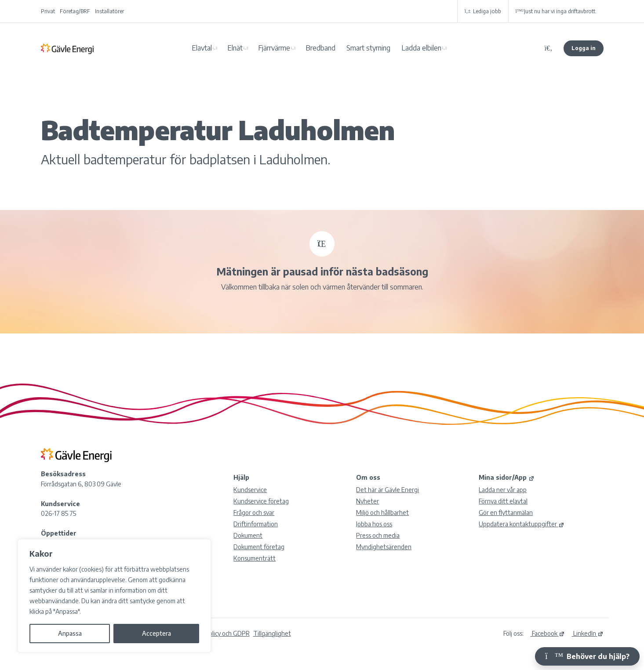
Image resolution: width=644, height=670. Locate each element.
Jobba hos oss (374, 524)
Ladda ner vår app (503, 490)
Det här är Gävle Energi (387, 490)
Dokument (248, 535)
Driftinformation (256, 524)
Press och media (378, 535)
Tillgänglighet (272, 633)
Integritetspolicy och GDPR (213, 633)
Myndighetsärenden (384, 547)
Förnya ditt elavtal (503, 501)
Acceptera (156, 633)
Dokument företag (259, 547)
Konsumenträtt (255, 558)
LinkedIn (588, 633)
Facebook (548, 633)
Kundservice (250, 490)
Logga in (584, 48)
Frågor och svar (254, 512)
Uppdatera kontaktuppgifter (522, 524)
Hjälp (241, 477)
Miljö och (382, 512)
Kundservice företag (261, 501)
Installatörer (109, 11)
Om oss (368, 477)
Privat (48, 11)
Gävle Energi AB (67, 48)
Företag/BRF (75, 11)
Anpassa (70, 633)
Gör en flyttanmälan (506, 512)
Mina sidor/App (507, 477)
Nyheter (367, 501)
